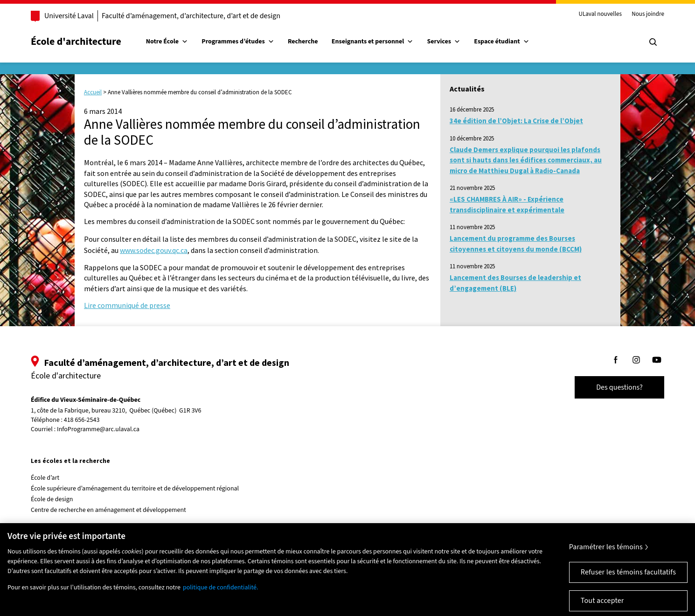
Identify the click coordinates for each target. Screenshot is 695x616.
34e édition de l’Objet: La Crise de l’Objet (516, 121)
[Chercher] (653, 42)
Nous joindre (648, 14)
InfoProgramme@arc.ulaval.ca (98, 429)
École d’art (45, 478)
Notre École (167, 42)
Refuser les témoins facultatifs (628, 578)
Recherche (303, 42)
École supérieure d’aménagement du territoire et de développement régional (135, 489)
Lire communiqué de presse (127, 305)
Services (444, 42)
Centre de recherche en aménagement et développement (108, 510)
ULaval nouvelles (600, 14)
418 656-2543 (82, 420)
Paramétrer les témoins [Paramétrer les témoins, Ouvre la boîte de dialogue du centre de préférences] (606, 553)
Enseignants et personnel (372, 42)
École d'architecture (76, 42)
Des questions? (619, 387)
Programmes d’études (238, 42)
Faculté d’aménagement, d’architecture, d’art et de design (191, 16)
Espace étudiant (501, 42)
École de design (52, 499)
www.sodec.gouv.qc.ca (154, 250)
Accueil (93, 92)
